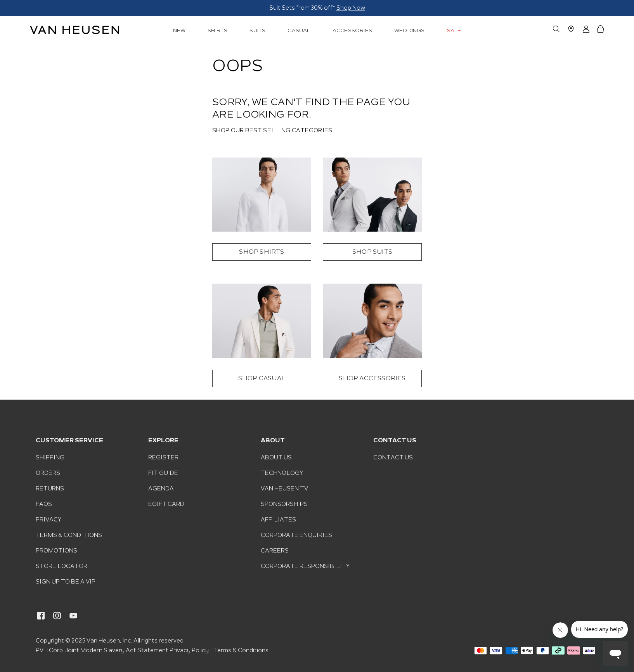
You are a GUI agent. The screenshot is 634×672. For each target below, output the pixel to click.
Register (163, 457)
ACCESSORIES (352, 30)
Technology (282, 473)
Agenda (161, 488)
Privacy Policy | (191, 650)
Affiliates (278, 520)
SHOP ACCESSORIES (372, 378)
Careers (275, 551)
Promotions (56, 551)
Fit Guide (163, 473)
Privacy (49, 520)
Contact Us (393, 457)
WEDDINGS (410, 30)
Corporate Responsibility (305, 566)
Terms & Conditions (69, 535)
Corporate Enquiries (296, 535)
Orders (48, 473)
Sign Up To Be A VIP (66, 582)
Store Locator (61, 566)
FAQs (44, 504)
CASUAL (299, 30)
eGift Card (166, 504)
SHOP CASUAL (262, 378)
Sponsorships (284, 504)
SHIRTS (217, 30)
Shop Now (156, 8)
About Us (276, 457)
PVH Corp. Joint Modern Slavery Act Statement (102, 650)
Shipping (50, 457)
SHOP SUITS (372, 252)
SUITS (257, 30)
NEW (179, 30)
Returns (50, 488)
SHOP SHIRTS (262, 252)
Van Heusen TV (284, 488)
